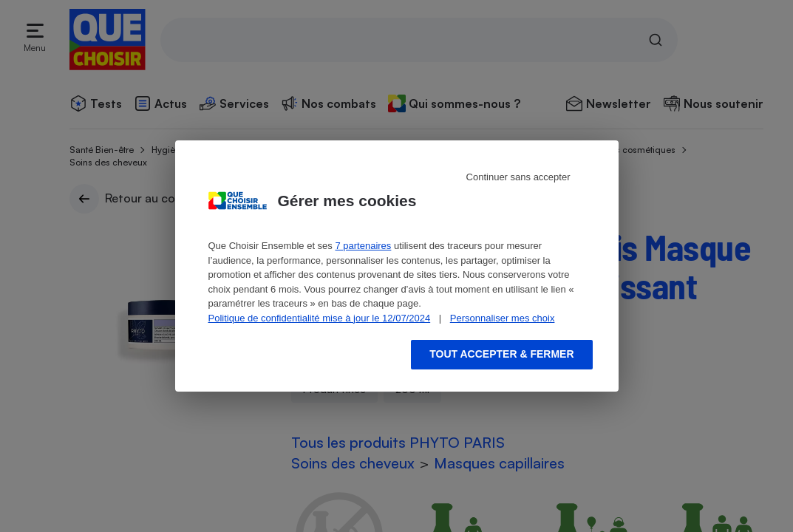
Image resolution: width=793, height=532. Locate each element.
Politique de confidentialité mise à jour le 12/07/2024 (320, 318)
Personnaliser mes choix (503, 318)
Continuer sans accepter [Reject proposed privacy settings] (518, 177)
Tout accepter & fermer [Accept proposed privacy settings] (501, 354)
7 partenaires (363, 246)
